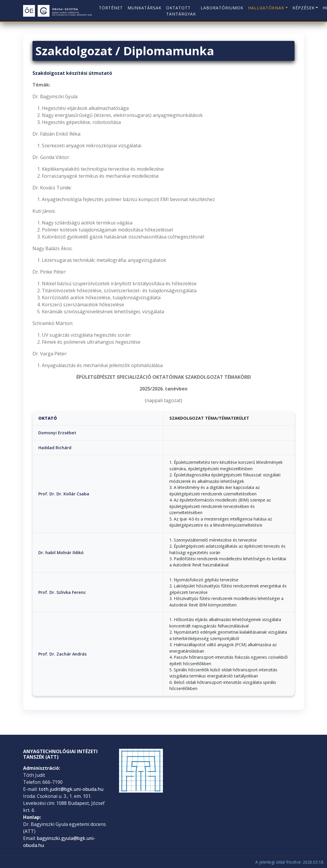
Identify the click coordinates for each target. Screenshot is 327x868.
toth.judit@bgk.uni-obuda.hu (71, 789)
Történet (111, 8)
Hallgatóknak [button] (266, 8)
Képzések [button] (304, 8)
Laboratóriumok (222, 8)
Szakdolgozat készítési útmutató (72, 73)
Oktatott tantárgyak (181, 11)
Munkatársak (144, 8)
